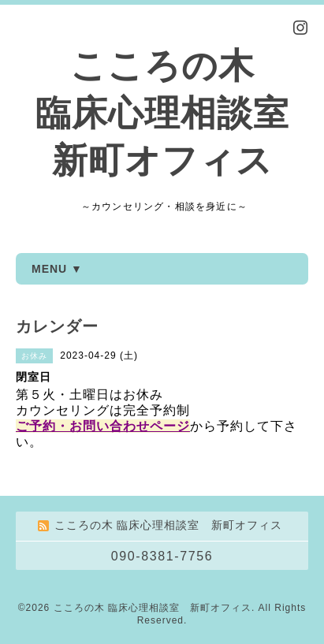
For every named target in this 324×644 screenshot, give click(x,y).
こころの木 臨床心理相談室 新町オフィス (162, 113)
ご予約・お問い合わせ (83, 426)
